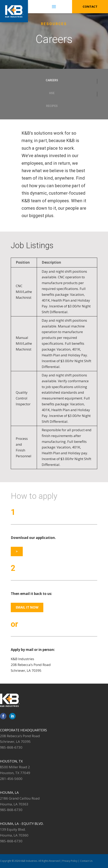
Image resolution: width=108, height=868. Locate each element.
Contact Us (86, 861)
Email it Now (27, 607)
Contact (90, 6)
